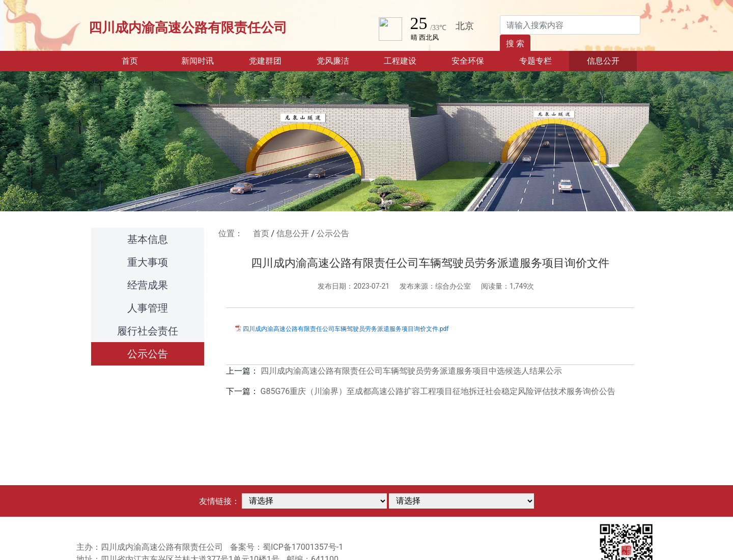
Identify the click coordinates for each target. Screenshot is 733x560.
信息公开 (293, 233)
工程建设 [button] (400, 61)
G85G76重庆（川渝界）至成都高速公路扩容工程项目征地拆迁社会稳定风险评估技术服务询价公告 (438, 391)
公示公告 (148, 354)
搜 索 (515, 44)
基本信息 (148, 239)
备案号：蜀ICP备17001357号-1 (287, 547)
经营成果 (148, 285)
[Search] (570, 25)
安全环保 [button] (468, 61)
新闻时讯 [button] (198, 61)
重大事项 (148, 262)
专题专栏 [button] (535, 61)
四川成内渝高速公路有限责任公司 (188, 27)
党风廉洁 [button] (333, 61)
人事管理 (148, 308)
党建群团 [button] (265, 61)
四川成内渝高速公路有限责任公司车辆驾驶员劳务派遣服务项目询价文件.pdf (346, 329)
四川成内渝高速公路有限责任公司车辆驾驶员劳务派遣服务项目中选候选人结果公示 (411, 371)
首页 (143, 60)
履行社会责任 (148, 331)
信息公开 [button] (603, 61)
